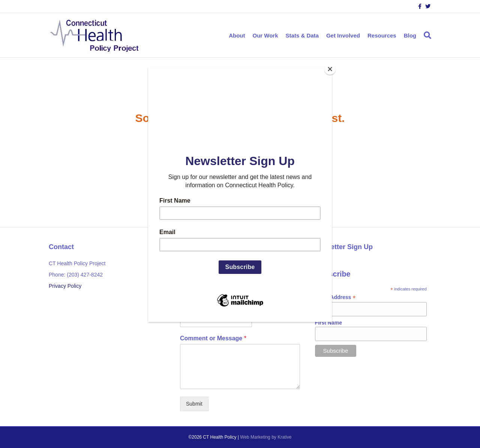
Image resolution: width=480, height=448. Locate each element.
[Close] (330, 69)
